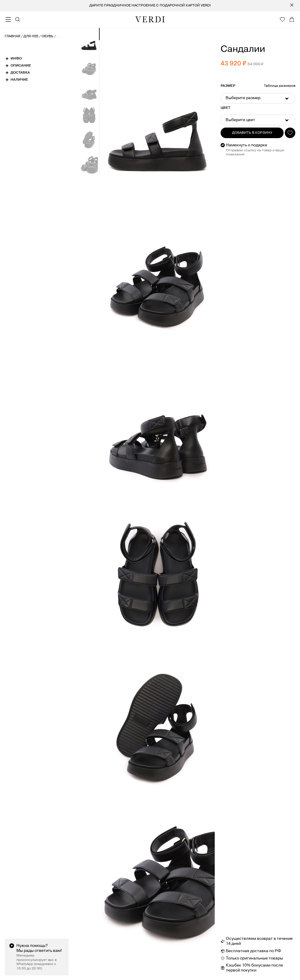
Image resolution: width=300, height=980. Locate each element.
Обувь (47, 36)
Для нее (31, 36)
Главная (12, 36)
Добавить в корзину (252, 133)
